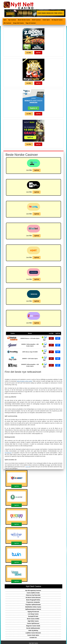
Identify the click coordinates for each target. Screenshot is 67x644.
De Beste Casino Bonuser (33, 597)
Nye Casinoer (12, 20)
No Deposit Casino (57, 20)
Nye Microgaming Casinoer (33, 590)
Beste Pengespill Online (33, 600)
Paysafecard (8, 453)
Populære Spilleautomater (33, 605)
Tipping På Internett (33, 612)
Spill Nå (38, 53)
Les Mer (29, 53)
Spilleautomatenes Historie (33, 609)
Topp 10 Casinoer (31, 23)
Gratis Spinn (46, 20)
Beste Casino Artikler (33, 619)
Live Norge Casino (33, 614)
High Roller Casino (33, 621)
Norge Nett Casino (18, 23)
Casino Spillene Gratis (33, 593)
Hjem (5, 20)
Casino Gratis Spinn (33, 635)
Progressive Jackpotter (33, 602)
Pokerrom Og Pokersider (33, 595)
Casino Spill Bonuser (33, 623)
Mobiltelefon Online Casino (33, 607)
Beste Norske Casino (24, 20)
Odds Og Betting (33, 630)
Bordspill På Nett (33, 616)
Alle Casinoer (7, 23)
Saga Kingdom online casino (25, 381)
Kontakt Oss (33, 638)
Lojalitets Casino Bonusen (33, 633)
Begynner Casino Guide (33, 626)
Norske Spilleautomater (33, 628)
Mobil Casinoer (36, 20)
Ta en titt (28, 467)
